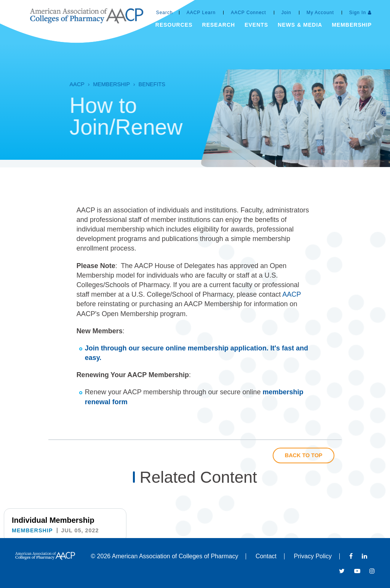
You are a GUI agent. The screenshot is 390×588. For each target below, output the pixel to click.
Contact (266, 556)
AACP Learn (201, 13)
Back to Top (304, 455)
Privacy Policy (313, 556)
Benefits (141, 84)
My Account (320, 13)
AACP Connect (249, 13)
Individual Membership (53, 520)
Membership (101, 84)
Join (286, 13)
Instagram (372, 571)
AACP (66, 84)
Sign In (358, 13)
